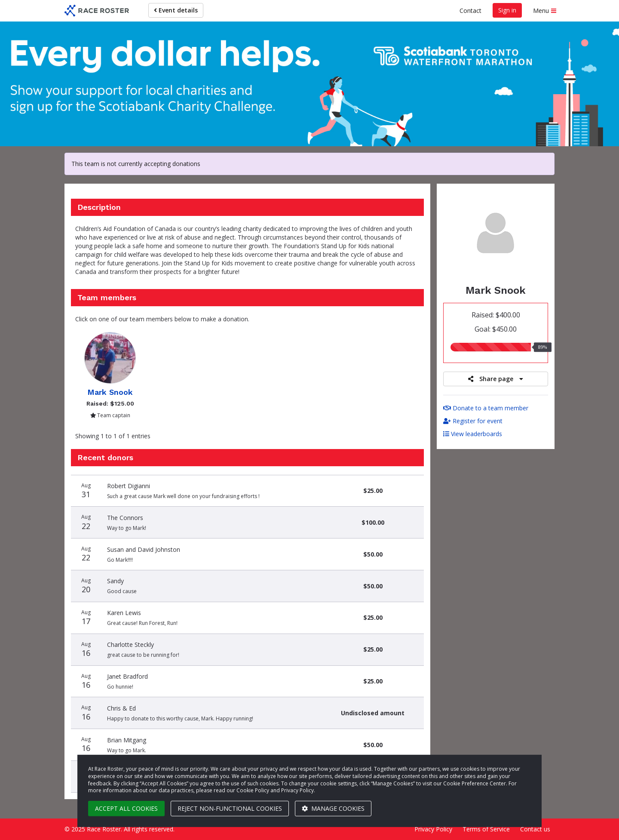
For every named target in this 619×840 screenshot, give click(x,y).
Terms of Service (486, 829)
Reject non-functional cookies (230, 808)
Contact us (535, 829)
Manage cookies (333, 808)
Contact (470, 11)
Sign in (507, 10)
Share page (496, 379)
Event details (176, 10)
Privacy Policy (433, 829)
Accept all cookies (126, 808)
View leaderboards (473, 434)
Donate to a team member (486, 408)
